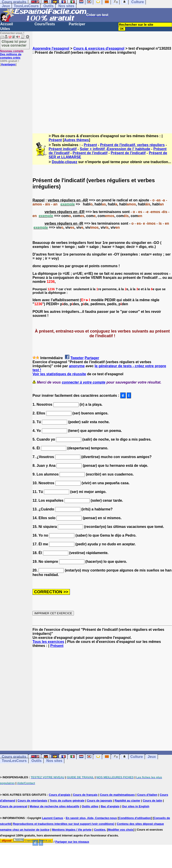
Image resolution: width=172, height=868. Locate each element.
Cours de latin (152, 801)
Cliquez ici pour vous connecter (14, 43)
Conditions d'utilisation (135, 818)
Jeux (6, 6)
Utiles (5, 29)
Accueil (7, 24)
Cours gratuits (14, 757)
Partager (92, 358)
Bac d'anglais (110, 806)
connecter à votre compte (84, 382)
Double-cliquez (64, 162)
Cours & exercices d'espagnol (99, 48)
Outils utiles (90, 806)
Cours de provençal (14, 806)
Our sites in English (135, 806)
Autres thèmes (76, 140)
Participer (77, 24)
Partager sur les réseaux (72, 842)
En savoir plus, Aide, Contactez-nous (91, 818)
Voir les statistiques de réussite (59, 374)
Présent (55, 140)
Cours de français (85, 795)
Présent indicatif (62, 149)
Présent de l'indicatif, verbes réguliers (132, 145)
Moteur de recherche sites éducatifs (54, 806)
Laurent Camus (53, 818)
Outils (48, 6)
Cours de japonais (100, 801)
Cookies (100, 830)
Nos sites (66, 6)
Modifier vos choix (121, 830)
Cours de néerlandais (32, 801)
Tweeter (77, 358)
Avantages (8, 64)
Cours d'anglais (60, 795)
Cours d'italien (147, 795)
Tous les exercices (48, 642)
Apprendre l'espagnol (51, 48)
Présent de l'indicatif (90, 153)
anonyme (77, 366)
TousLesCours (26, 6)
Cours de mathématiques (117, 795)
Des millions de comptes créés (12, 54)
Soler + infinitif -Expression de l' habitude (115, 149)
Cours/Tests (45, 24)
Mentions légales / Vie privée (72, 830)
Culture (137, 757)
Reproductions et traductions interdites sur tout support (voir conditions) (64, 824)
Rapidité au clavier (128, 801)
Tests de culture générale (67, 801)
